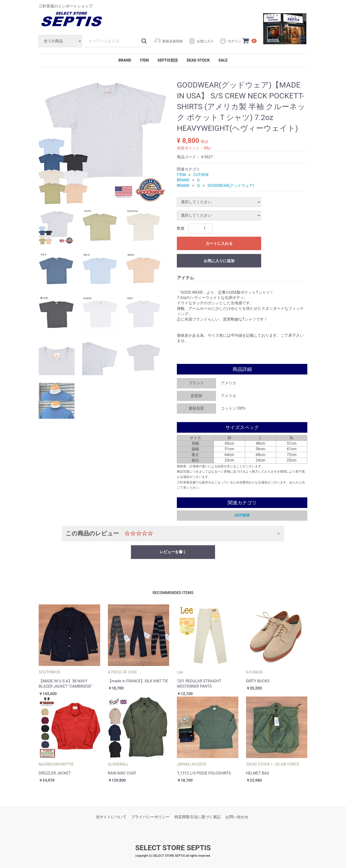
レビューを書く (173, 552)
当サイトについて (111, 817)
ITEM (144, 60)
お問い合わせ (237, 817)
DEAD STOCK (198, 60)
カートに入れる (219, 244)
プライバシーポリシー (150, 817)
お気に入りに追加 (219, 261)
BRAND (125, 60)
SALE (223, 60)
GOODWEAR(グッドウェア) (231, 186)
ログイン (230, 41)
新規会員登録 (168, 41)
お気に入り (201, 41)
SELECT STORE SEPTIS (173, 848)
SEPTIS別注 (168, 60)
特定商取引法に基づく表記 (198, 817)
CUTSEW (201, 175)
